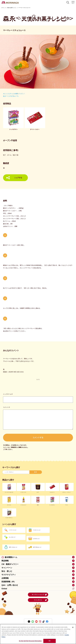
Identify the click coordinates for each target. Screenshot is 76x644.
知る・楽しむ (7, 571)
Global (38, 589)
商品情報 (5, 561)
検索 (36, 472)
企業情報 (5, 578)
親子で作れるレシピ (37, 547)
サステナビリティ (9, 575)
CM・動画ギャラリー (10, 564)
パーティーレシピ (13, 530)
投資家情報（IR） (9, 582)
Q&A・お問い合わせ (10, 585)
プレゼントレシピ (37, 530)
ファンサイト (40, 600)
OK (50, 641)
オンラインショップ (39, 595)
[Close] (73, 627)
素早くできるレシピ (13, 547)
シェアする (18, 178)
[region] (38, 634)
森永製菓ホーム (11, 557)
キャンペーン (7, 568)
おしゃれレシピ (12, 537)
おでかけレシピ (36, 539)
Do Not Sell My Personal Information (30, 641)
